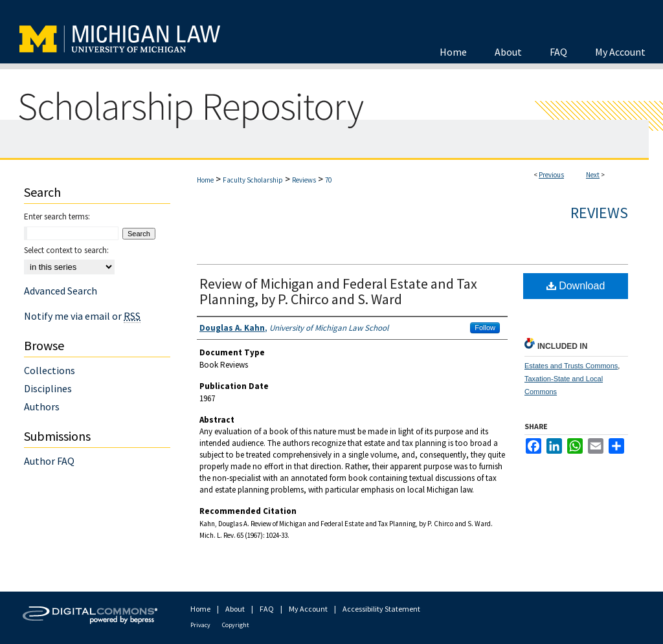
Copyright (236, 625)
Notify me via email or (82, 316)
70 (328, 180)
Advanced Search (61, 291)
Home (205, 180)
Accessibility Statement (381, 609)
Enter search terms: (57, 217)
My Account (308, 609)
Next (593, 175)
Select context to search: (66, 250)
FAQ (267, 609)
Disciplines (48, 388)
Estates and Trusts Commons (571, 366)
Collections (50, 370)
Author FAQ (49, 461)
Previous (551, 175)
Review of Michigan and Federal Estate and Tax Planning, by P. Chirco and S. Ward (338, 291)
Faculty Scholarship (253, 180)
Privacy (200, 625)
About (235, 609)
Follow (485, 328)
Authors (42, 406)
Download (576, 286)
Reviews (304, 180)
